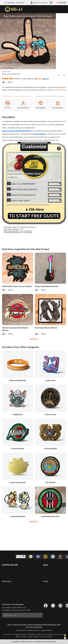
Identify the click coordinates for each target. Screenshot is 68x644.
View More (62, 90)
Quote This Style (18, 99)
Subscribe (37, 615)
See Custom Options (50, 99)
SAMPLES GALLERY (10, 565)
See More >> (34, 344)
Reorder (63, 3)
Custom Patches (39, 139)
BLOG (46, 565)
